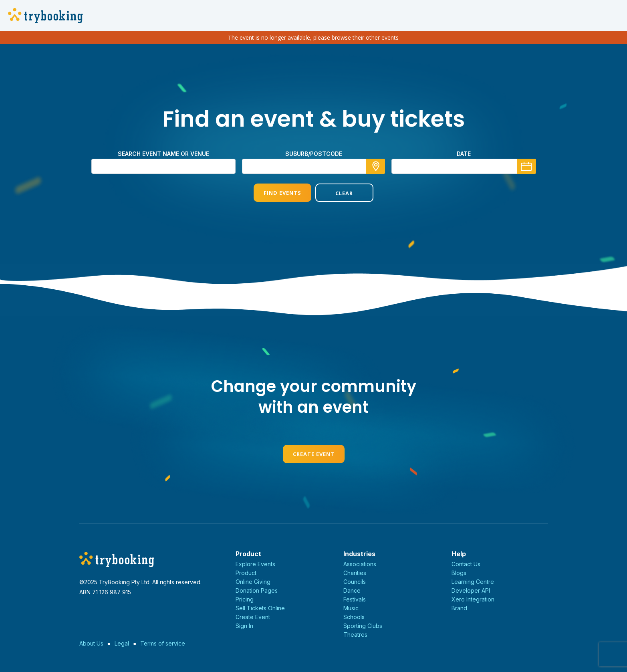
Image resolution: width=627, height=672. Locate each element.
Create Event (314, 454)
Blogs (459, 573)
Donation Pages (257, 590)
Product (246, 573)
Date (464, 154)
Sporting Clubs (363, 626)
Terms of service (163, 643)
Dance (352, 590)
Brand (459, 608)
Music (351, 608)
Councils (355, 582)
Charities (355, 573)
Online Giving (253, 582)
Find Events (282, 193)
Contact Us (466, 564)
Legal (122, 643)
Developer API (471, 590)
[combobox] (314, 166)
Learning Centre (473, 582)
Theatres (355, 635)
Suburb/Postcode (314, 154)
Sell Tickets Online (260, 608)
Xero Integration (473, 599)
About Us (91, 643)
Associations (360, 564)
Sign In (244, 626)
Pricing (245, 599)
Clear (344, 193)
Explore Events (255, 564)
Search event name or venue (163, 154)
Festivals (355, 599)
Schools (354, 617)
